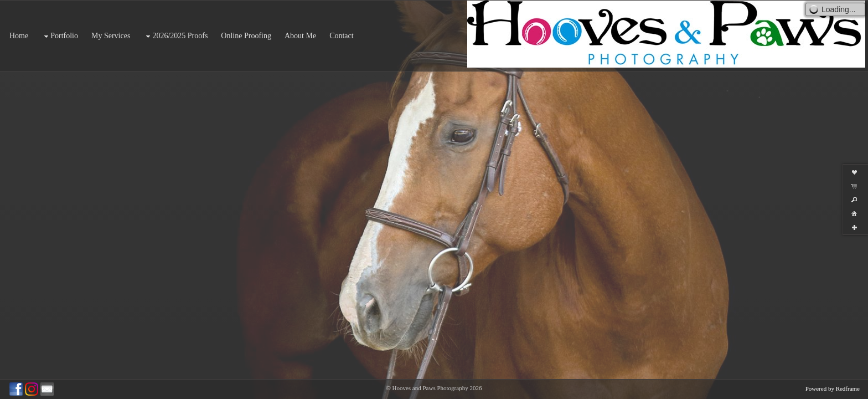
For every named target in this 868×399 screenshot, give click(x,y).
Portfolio (60, 36)
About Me (300, 36)
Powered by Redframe (833, 388)
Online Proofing (246, 36)
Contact (342, 36)
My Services (111, 36)
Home (19, 36)
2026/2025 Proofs (175, 36)
